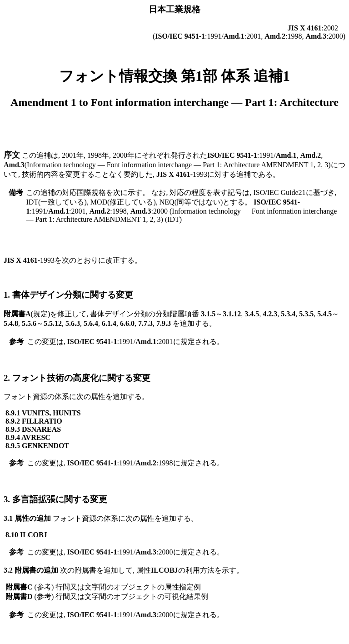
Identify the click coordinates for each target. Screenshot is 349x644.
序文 (12, 155)
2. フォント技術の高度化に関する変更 (77, 378)
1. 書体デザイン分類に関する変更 (68, 295)
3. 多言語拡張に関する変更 (55, 499)
